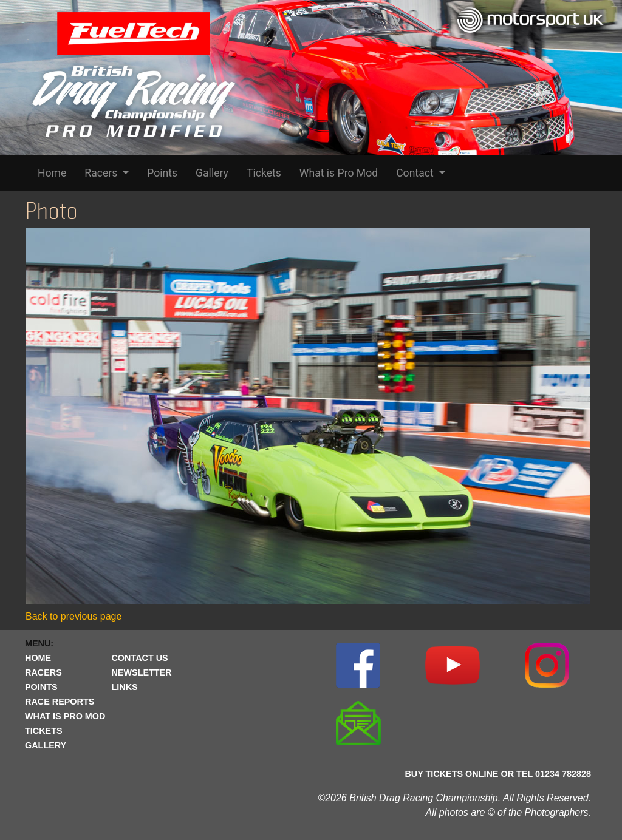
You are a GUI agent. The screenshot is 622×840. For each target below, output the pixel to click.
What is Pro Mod (339, 173)
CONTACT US (139, 658)
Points (162, 173)
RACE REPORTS (60, 702)
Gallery (212, 173)
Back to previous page (73, 616)
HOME (38, 658)
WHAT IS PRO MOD (65, 716)
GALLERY (46, 745)
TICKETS (44, 731)
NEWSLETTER (141, 672)
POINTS (41, 687)
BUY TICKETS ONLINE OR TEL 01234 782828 (498, 774)
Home (52, 173)
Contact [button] (416, 173)
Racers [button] (102, 173)
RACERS (43, 672)
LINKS (124, 687)
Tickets (264, 173)
